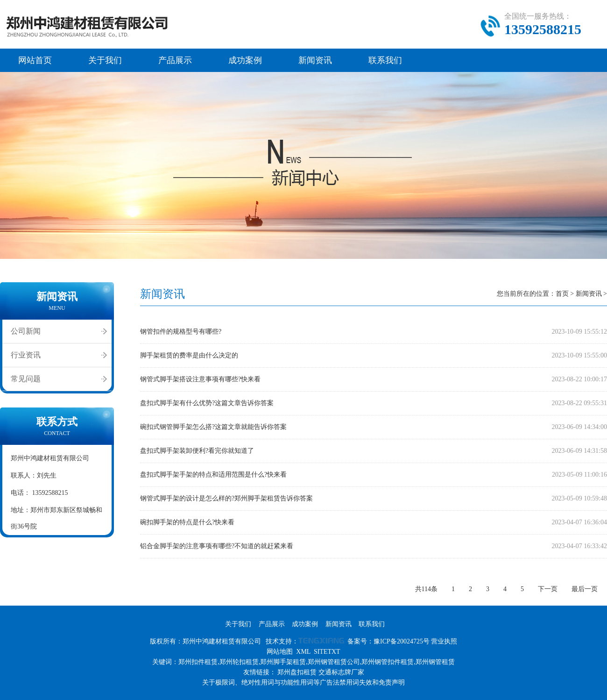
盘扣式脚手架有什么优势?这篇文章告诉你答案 (207, 403)
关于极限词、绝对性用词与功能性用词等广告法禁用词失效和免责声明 (303, 682)
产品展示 (175, 60)
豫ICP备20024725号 (402, 641)
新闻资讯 (315, 60)
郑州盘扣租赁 (297, 672)
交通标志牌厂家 (341, 672)
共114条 (426, 589)
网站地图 (280, 652)
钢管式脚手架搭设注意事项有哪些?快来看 (200, 379)
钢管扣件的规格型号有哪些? (181, 332)
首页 (562, 294)
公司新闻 (26, 331)
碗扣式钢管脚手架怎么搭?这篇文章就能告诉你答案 (213, 427)
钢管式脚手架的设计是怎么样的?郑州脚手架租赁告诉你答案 (226, 498)
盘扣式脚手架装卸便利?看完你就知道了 (197, 451)
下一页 (548, 589)
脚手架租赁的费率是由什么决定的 (189, 355)
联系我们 (385, 60)
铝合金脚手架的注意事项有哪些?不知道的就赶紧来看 (217, 546)
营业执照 (444, 641)
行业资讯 (26, 355)
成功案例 (245, 60)
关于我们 (105, 60)
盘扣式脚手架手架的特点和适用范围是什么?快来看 (213, 475)
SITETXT (327, 652)
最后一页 (585, 589)
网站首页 (35, 60)
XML (303, 652)
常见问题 (26, 379)
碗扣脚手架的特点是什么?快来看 (187, 522)
